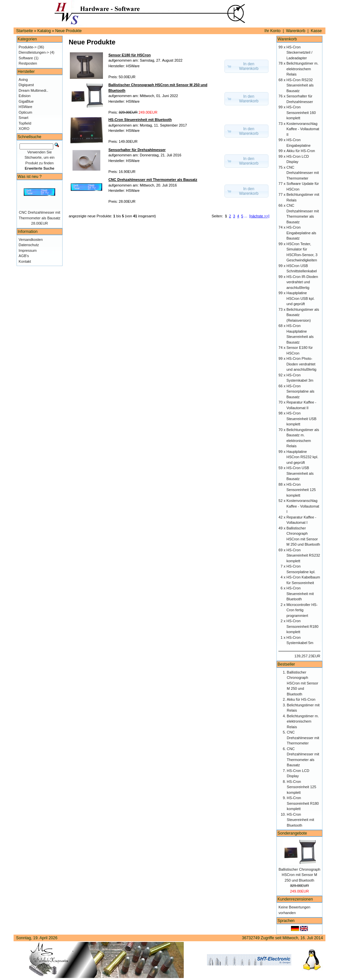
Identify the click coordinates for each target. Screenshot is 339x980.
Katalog (44, 31)
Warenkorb (296, 31)
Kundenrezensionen (295, 899)
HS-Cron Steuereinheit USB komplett (301, 419)
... (246, 216)
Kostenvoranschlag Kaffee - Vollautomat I (303, 506)
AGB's (24, 256)
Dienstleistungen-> (34, 52)
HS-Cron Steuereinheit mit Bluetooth (300, 594)
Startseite (25, 31)
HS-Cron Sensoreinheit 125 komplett (301, 490)
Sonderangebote (292, 833)
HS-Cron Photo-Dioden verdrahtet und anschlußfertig (301, 364)
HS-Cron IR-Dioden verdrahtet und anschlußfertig (302, 282)
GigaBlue (26, 101)
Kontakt (25, 261)
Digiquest (26, 85)
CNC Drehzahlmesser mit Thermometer (303, 173)
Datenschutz (29, 245)
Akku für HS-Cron (301, 151)
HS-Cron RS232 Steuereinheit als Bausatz (300, 85)
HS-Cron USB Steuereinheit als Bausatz (300, 473)
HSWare (25, 107)
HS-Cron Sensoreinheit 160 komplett (301, 112)
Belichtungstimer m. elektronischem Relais (302, 69)
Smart (23, 118)
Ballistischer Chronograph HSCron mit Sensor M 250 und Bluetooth (302, 683)
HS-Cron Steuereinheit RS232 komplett (303, 555)
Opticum (25, 112)
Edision (24, 96)
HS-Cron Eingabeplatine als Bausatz (301, 233)
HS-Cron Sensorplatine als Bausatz (300, 391)
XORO (24, 129)
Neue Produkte (69, 31)
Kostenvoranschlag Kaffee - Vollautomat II (303, 129)
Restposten (28, 63)
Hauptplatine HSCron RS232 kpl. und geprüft (302, 457)
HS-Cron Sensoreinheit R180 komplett (302, 626)
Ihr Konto (273, 31)
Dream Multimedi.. (33, 90)
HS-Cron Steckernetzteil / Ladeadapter (299, 53)
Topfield (25, 123)
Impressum (27, 250)
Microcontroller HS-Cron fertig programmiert (302, 610)
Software (26, 58)
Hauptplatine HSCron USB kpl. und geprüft (300, 298)
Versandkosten (31, 240)
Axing (23, 80)
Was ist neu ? (29, 177)
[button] (246, 66)
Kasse (316, 31)
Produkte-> (27, 47)
